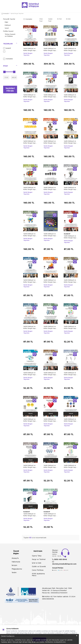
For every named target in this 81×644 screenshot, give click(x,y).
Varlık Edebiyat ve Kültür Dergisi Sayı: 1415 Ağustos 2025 (30, 142)
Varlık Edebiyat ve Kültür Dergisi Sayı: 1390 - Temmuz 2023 (30, 374)
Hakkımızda (16, 562)
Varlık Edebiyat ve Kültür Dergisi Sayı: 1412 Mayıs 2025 (30, 188)
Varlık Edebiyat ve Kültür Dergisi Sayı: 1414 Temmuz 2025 (50, 142)
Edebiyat (8, 25)
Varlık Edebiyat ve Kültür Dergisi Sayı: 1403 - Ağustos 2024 (50, 281)
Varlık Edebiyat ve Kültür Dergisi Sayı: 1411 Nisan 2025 (50, 188)
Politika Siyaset (8, 31)
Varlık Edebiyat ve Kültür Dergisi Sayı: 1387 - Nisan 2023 (70, 374)
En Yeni (59, 19)
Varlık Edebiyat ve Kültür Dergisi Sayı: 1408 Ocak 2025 (30, 235)
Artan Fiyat (41, 20)
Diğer (6, 22)
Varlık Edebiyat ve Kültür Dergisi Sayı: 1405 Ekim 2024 (70, 237)
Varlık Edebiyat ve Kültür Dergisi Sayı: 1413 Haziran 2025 (70, 142)
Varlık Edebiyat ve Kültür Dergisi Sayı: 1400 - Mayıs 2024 (70, 281)
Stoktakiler (8, 59)
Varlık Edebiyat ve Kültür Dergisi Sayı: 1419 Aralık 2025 (30, 96)
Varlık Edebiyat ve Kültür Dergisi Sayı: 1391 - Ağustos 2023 (70, 327)
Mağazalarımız (17, 569)
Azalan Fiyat (50, 20)
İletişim (14, 565)
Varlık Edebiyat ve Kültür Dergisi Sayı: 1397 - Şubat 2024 (70, 420)
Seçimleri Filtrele (10, 90)
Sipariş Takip (37, 556)
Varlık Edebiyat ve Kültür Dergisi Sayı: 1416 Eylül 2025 (70, 96)
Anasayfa (5, 13)
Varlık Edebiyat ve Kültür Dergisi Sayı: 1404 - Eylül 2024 (30, 281)
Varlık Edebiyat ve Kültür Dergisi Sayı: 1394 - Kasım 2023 (70, 466)
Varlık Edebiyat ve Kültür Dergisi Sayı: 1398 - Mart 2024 (50, 327)
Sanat (7, 28)
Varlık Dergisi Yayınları (28, 54)
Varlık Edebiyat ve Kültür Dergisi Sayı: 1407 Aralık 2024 (50, 235)
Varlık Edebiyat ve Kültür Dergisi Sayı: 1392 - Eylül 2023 (30, 515)
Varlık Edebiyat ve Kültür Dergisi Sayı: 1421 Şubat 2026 (50, 49)
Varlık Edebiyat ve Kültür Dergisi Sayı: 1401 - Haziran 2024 (51, 420)
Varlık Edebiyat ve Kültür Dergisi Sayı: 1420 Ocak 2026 (70, 49)
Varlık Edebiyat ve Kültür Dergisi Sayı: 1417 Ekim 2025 (50, 96)
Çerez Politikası (38, 570)
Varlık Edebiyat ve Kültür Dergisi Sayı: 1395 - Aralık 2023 (50, 466)
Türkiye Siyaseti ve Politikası (10, 35)
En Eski (68, 19)
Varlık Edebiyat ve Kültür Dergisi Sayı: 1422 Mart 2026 (30, 49)
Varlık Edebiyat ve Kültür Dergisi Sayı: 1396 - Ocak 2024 (30, 466)
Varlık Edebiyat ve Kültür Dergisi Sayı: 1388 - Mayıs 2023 (50, 374)
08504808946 (48, 599)
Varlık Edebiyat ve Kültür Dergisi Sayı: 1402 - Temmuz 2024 (30, 420)
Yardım (14, 572)
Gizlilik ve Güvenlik (39, 566)
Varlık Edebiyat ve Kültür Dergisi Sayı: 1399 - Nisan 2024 (30, 327)
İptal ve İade (37, 563)
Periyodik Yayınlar (9, 19)
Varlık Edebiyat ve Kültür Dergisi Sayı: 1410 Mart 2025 (70, 188)
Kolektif (7, 48)
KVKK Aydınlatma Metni (38, 575)
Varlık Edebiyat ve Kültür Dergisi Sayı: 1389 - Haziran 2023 (51, 515)
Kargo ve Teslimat (39, 559)
